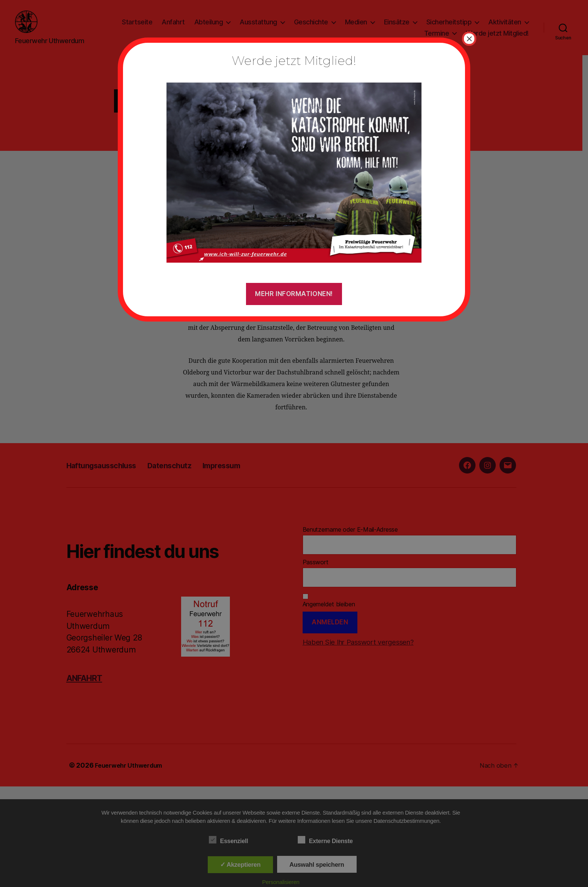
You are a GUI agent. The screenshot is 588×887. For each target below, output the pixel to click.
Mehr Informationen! (294, 294)
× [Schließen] (469, 39)
